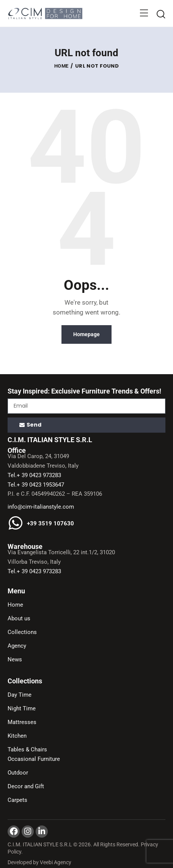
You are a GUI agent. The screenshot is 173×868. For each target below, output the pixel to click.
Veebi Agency (56, 862)
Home (61, 66)
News (15, 659)
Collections (22, 632)
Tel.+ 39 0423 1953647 (36, 485)
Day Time (20, 695)
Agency (17, 646)
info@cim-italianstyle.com (41, 507)
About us (19, 618)
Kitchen (17, 736)
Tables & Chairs (27, 749)
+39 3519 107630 (50, 524)
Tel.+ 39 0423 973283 (34, 475)
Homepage (86, 334)
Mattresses (22, 722)
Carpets (17, 800)
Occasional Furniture (34, 759)
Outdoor (18, 773)
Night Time (22, 708)
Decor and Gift (26, 786)
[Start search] (161, 14)
